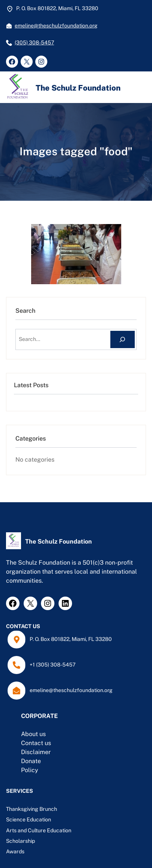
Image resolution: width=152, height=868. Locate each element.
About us (33, 734)
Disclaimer (36, 752)
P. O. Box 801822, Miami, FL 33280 (71, 639)
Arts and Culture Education (39, 830)
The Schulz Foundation (78, 88)
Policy (30, 770)
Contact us (36, 743)
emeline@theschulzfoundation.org (56, 26)
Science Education (29, 820)
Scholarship (20, 841)
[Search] (123, 340)
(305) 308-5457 (34, 42)
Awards (15, 851)
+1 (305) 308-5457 (53, 665)
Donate (31, 761)
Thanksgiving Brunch (32, 809)
